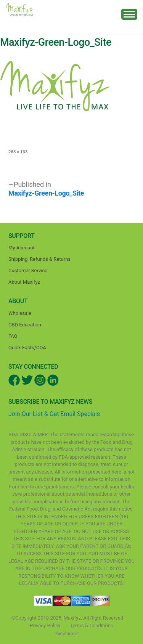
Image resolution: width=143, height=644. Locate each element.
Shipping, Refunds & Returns (39, 259)
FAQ (13, 336)
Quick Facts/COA (27, 348)
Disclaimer (67, 634)
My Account (22, 248)
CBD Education (25, 325)
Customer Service (28, 271)
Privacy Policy (45, 626)
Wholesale (20, 313)
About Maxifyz (24, 282)
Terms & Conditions (91, 626)
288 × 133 (18, 152)
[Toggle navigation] (129, 14)
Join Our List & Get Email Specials (54, 414)
